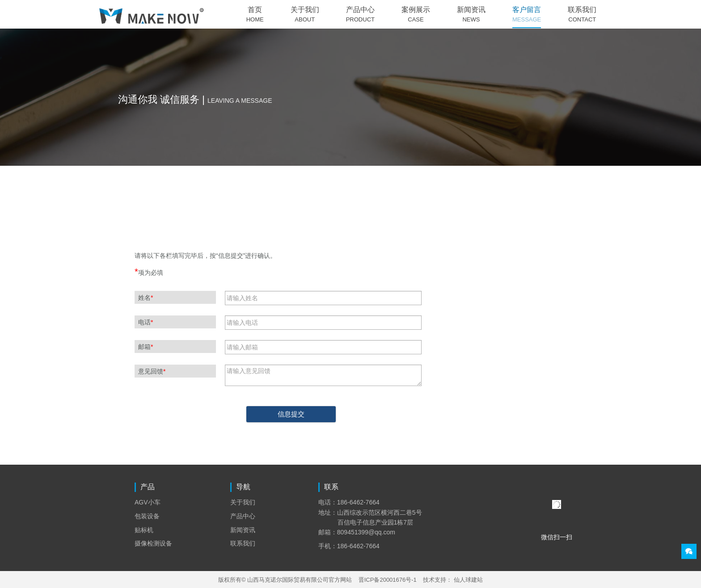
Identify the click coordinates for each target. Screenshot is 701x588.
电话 (146, 322)
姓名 (146, 298)
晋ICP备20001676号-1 (388, 580)
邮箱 (146, 347)
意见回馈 (152, 371)
